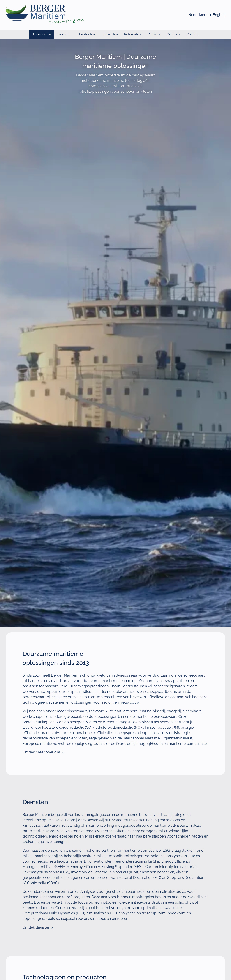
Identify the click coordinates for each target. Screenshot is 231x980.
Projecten (111, 34)
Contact (193, 34)
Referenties (133, 34)
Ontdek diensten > (38, 927)
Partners (154, 34)
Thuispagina (42, 34)
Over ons (173, 34)
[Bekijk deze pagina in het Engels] (219, 15)
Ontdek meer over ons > (43, 752)
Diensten (65, 34)
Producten (88, 34)
